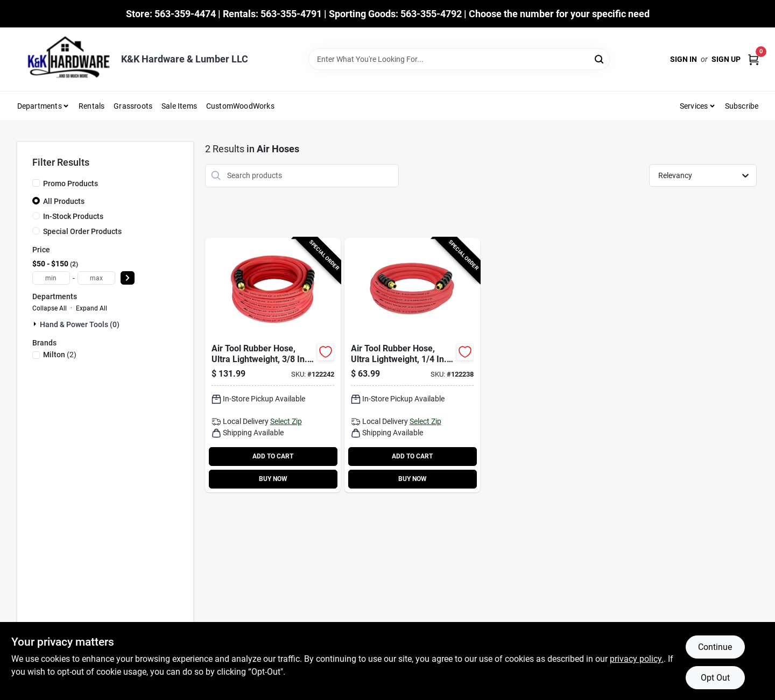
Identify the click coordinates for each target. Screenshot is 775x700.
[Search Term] (459, 59)
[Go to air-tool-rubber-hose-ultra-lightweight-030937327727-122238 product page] (412, 365)
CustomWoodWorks (240, 106)
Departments (40, 106)
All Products (64, 201)
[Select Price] (128, 278)
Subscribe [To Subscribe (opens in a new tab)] (742, 106)
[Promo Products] (36, 183)
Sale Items (179, 106)
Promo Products (71, 183)
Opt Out (715, 678)
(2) (60, 355)
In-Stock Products (73, 216)
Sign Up (726, 59)
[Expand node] (36, 324)
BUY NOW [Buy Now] (273, 479)
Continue (715, 647)
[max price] (96, 278)
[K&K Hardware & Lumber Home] (65, 59)
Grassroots (133, 106)
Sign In (684, 59)
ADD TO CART (273, 456)
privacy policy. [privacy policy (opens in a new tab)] (637, 659)
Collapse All (50, 308)
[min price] (51, 278)
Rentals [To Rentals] (91, 106)
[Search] (600, 58)
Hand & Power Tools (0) (80, 324)
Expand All (91, 308)
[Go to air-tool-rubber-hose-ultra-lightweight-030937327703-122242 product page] (273, 365)
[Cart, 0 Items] (753, 59)
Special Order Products (82, 231)
